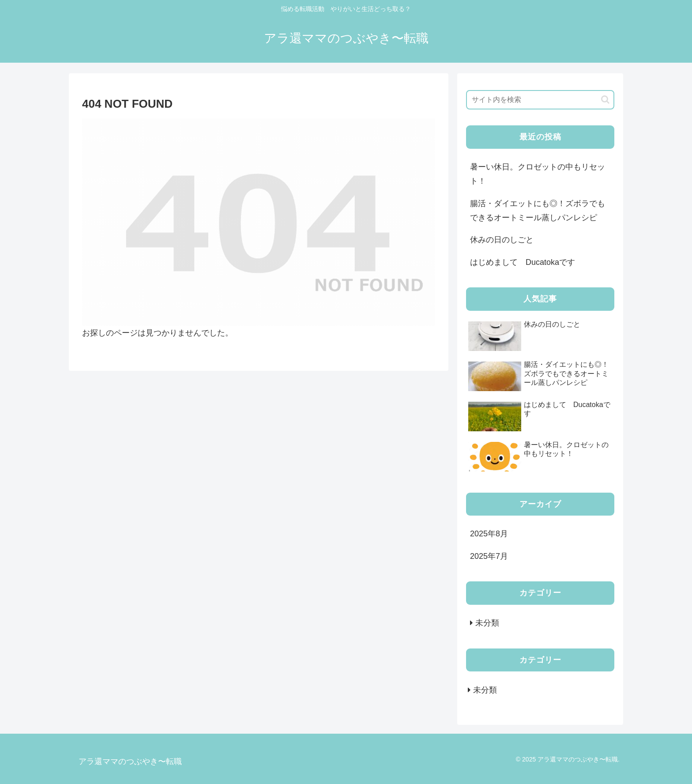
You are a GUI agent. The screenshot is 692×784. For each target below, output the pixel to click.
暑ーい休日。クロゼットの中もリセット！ (538, 174)
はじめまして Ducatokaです (527, 262)
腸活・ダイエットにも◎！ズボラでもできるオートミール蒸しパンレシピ (538, 211)
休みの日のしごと (502, 240)
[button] (605, 100)
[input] (540, 100)
